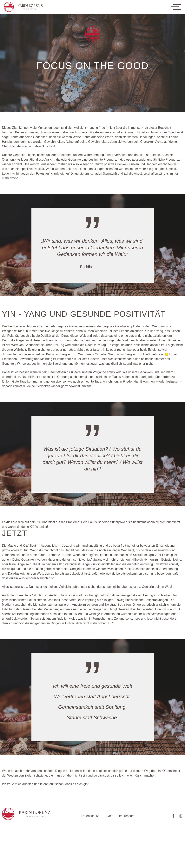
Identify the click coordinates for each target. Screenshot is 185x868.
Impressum (127, 816)
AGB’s (109, 816)
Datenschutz (90, 816)
